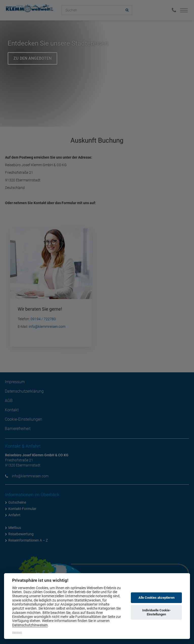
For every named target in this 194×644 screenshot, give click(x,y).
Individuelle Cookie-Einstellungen (156, 612)
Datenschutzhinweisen (30, 625)
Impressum (17, 632)
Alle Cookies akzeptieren (156, 598)
